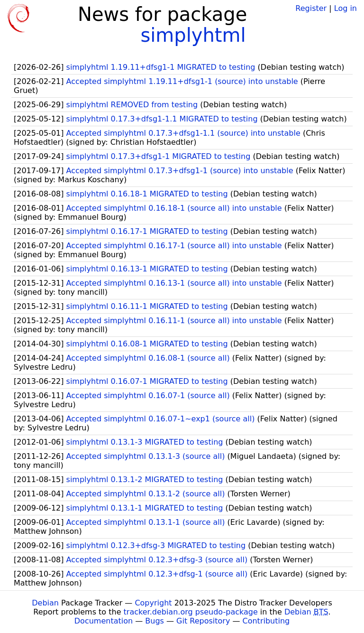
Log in (346, 8)
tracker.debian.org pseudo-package (191, 612)
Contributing (266, 621)
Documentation (104, 621)
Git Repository (203, 621)
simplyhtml (193, 35)
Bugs (155, 621)
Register (311, 8)
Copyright (153, 603)
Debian (45, 603)
